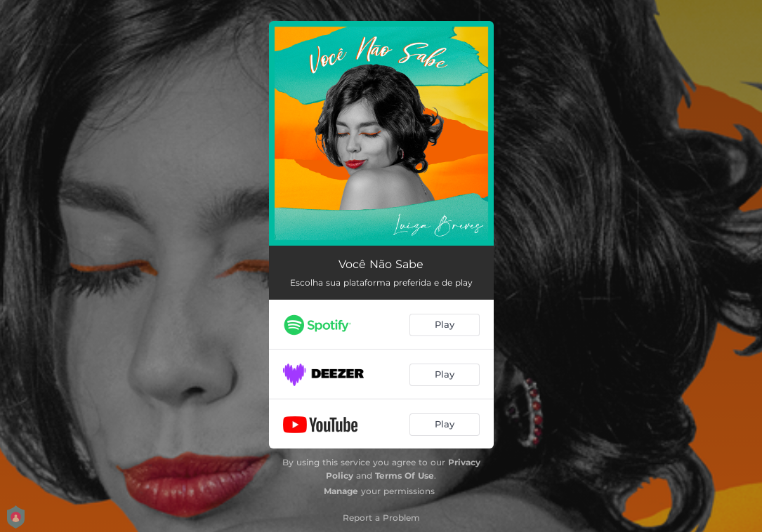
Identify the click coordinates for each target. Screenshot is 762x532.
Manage (341, 491)
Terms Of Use (405, 476)
